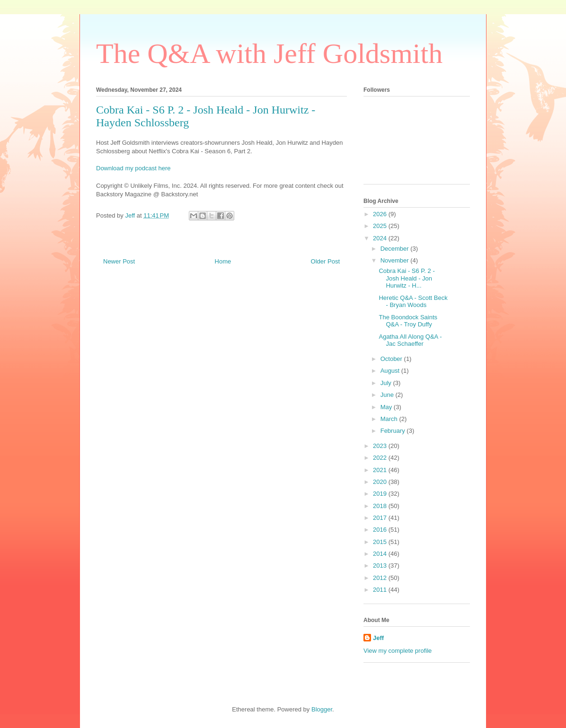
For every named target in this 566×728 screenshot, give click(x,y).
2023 (381, 446)
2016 (381, 530)
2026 (381, 214)
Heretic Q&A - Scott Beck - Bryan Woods (413, 302)
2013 (381, 566)
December (396, 249)
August (391, 371)
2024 (381, 238)
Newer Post (119, 261)
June (388, 395)
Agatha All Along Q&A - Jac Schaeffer (410, 340)
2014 (381, 554)
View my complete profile (398, 651)
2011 (381, 590)
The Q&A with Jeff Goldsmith (269, 53)
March (390, 419)
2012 (381, 578)
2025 (381, 226)
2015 (381, 542)
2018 (381, 506)
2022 (381, 458)
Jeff (378, 638)
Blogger (322, 709)
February (394, 431)
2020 (381, 482)
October (392, 359)
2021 (381, 470)
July (387, 383)
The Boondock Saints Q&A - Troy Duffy (408, 321)
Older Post (325, 261)
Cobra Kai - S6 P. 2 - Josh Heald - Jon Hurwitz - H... (407, 278)
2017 (381, 518)
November (396, 260)
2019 (381, 494)
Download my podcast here (133, 168)
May (387, 407)
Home (223, 261)
